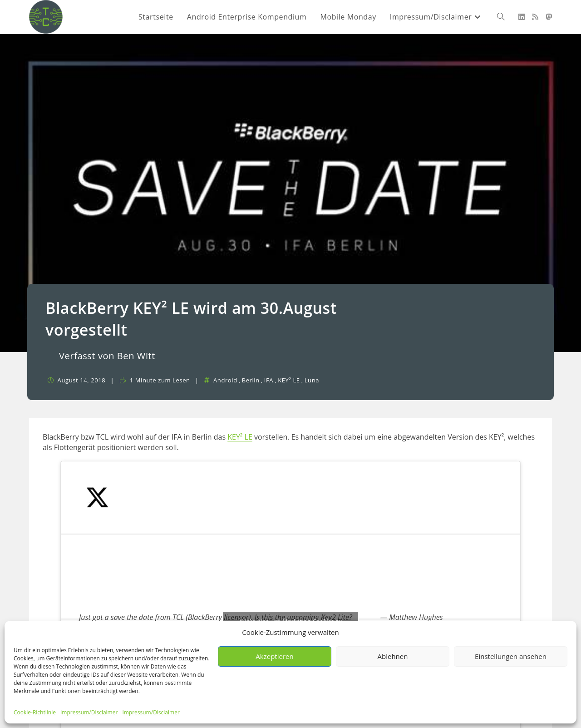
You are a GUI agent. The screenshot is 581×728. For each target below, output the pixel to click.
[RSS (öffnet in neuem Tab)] (535, 17)
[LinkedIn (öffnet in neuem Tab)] (522, 17)
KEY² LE (289, 380)
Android (225, 380)
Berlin (251, 380)
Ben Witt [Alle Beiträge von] (136, 356)
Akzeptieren (274, 656)
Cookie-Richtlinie (35, 712)
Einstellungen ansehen (511, 656)
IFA (269, 380)
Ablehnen (393, 656)
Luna (312, 380)
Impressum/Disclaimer (89, 712)
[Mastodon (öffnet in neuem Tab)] (549, 17)
